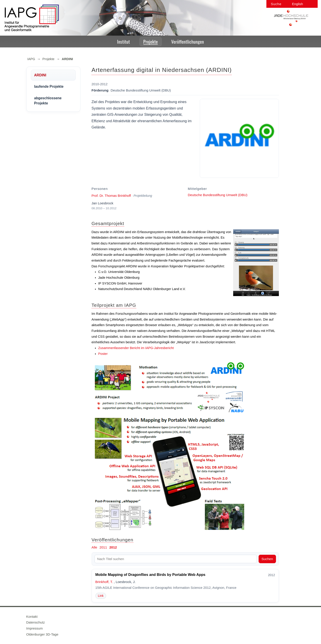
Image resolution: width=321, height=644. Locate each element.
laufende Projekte (49, 86)
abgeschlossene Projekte (48, 101)
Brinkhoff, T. (104, 582)
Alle (94, 547)
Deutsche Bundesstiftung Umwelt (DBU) (218, 195)
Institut (123, 42)
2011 (103, 547)
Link (101, 596)
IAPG (31, 59)
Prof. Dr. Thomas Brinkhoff (111, 196)
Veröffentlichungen (188, 42)
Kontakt (32, 617)
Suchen (267, 559)
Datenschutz (36, 622)
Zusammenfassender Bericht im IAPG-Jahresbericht (136, 348)
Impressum (35, 628)
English (297, 4)
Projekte (151, 42)
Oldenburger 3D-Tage (42, 634)
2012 (113, 547)
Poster (103, 354)
